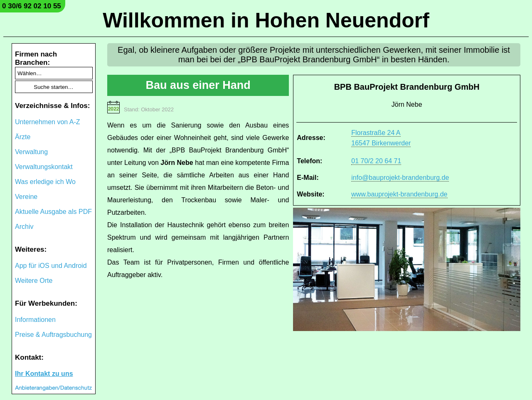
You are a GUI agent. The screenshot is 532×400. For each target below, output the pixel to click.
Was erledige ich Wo (45, 182)
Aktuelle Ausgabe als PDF (53, 212)
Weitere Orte (34, 281)
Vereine (26, 197)
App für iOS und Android (51, 266)
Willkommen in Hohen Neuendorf (266, 20)
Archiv (24, 227)
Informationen (35, 320)
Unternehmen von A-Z (48, 122)
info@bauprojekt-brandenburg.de (400, 178)
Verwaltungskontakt (44, 167)
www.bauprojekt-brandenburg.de (399, 194)
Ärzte (23, 137)
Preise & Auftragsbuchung (53, 335)
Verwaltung (31, 152)
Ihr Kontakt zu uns (44, 374)
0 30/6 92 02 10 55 (32, 6)
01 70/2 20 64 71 (376, 161)
